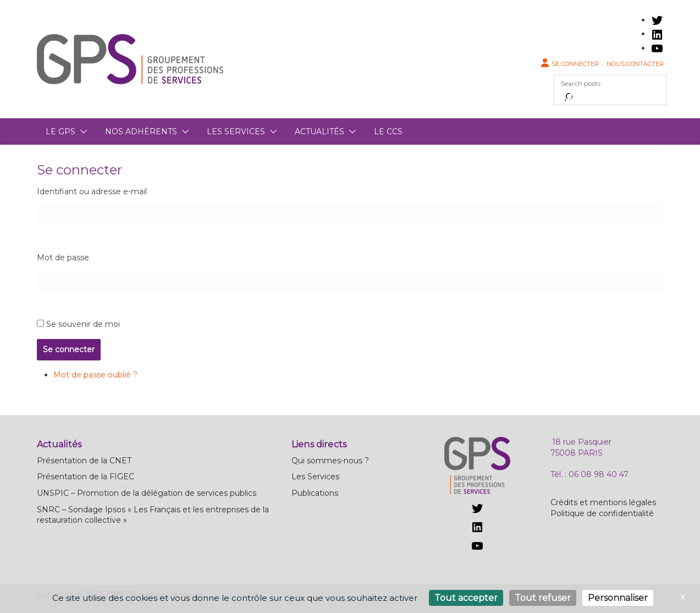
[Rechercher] (569, 97)
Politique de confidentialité (602, 513)
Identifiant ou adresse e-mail (92, 191)
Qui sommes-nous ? (330, 461)
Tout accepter (466, 598)
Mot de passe (63, 258)
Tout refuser (543, 598)
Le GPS (60, 132)
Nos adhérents (141, 132)
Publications (315, 493)
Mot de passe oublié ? (95, 375)
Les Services (315, 477)
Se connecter (575, 64)
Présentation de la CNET (84, 461)
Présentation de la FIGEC (86, 477)
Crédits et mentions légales (603, 502)
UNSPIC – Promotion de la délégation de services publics (147, 493)
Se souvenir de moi (83, 324)
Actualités (319, 132)
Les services (236, 132)
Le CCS (388, 132)
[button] (81, 132)
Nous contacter (635, 64)
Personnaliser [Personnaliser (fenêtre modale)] (618, 598)
